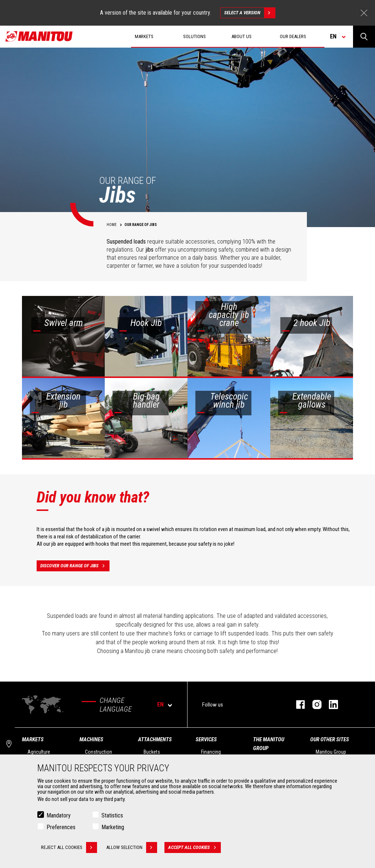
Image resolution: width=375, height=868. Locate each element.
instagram (313, 704)
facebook (297, 704)
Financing (211, 752)
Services (206, 739)
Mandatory (59, 815)
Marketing (113, 827)
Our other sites (330, 739)
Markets (33, 739)
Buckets (152, 752)
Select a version (250, 13)
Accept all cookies (194, 847)
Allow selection (132, 847)
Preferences (61, 827)
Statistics (112, 815)
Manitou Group (331, 752)
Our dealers (293, 36)
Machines (91, 739)
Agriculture (39, 752)
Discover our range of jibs (75, 566)
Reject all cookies (69, 847)
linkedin (330, 704)
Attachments (155, 739)
